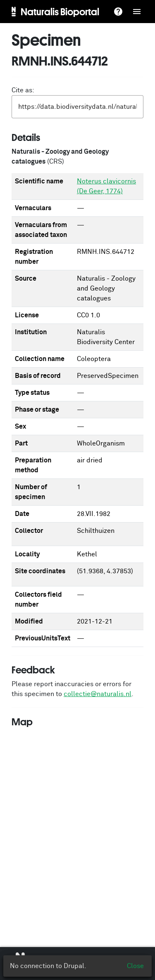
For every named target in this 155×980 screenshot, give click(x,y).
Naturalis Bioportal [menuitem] (60, 12)
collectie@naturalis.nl (98, 694)
